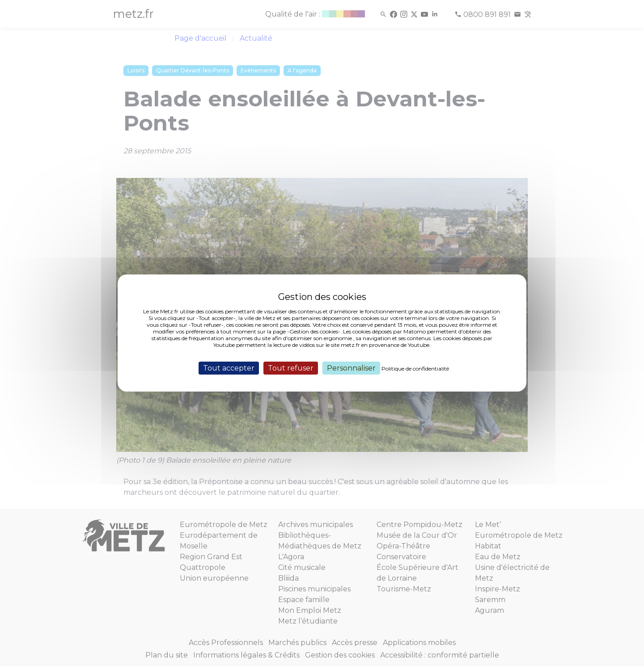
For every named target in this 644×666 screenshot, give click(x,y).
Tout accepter (229, 368)
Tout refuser (291, 368)
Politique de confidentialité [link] (415, 369)
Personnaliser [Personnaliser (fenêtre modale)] (351, 368)
